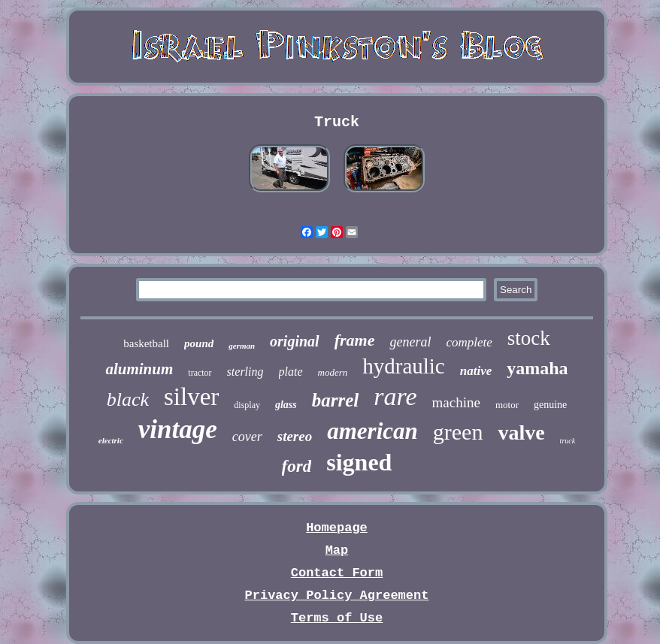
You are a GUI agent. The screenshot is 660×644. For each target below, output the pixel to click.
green (458, 432)
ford (297, 466)
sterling (245, 372)
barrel (336, 400)
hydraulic (404, 366)
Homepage (337, 528)
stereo (295, 436)
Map (337, 550)
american (372, 431)
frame (355, 340)
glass (286, 405)
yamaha (537, 368)
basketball (146, 343)
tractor (200, 373)
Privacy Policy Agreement (337, 596)
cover (247, 437)
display (247, 405)
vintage (178, 429)
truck (568, 441)
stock (529, 338)
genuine (550, 405)
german (242, 346)
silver (191, 397)
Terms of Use (337, 618)
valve (521, 432)
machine (456, 402)
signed (359, 462)
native (476, 371)
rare (395, 396)
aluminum (139, 369)
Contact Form (337, 573)
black (128, 399)
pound (199, 343)
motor (507, 405)
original (295, 341)
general (410, 342)
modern (333, 372)
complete (469, 342)
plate (291, 372)
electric (111, 440)
